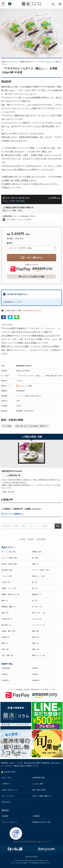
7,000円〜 (36, 674)
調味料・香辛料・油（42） (11, 594)
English (31, 539)
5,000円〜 (5, 674)
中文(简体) (41, 539)
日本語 (22, 539)
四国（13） (36, 649)
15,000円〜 (36, 680)
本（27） (35, 601)
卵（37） (35, 582)
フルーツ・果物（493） (10, 558)
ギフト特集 (7, 426)
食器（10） (6, 613)
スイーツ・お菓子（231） (41, 570)
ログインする (6, 778)
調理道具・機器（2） (9, 607)
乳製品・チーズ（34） (9, 588)
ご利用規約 (36, 816)
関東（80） (36, 631)
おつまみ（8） (37, 619)
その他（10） (6, 582)
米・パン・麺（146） (9, 552)
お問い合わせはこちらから (32, 311)
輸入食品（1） (7, 625)
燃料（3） (5, 601)
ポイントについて (8, 796)
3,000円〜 (36, 668)
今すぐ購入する (31, 258)
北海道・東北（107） (9, 631)
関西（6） (5, 643)
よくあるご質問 (38, 784)
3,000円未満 (6, 668)
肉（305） (36, 558)
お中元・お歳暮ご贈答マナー (42, 796)
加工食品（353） (8, 570)
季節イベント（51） (39, 655)
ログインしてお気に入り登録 (31, 277)
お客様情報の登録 (38, 778)
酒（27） (35, 588)
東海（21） (36, 637)
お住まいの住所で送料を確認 (14, 201)
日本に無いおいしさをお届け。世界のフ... (32, 426)
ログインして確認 (26, 386)
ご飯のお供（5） (7, 619)
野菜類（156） (37, 552)
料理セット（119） (39, 576)
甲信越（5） (6, 637)
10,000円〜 (6, 680)
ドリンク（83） (7, 576)
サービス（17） (38, 607)
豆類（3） (36, 564)
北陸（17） (36, 643)
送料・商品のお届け (39, 790)
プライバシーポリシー (9, 822)
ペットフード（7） (39, 625)
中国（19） (6, 649)
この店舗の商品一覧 (13, 475)
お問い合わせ (6, 802)
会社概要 (5, 816)
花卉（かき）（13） (39, 613)
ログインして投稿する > (14, 514)
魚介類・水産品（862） (10, 564)
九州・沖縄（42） (8, 655)
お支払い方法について (9, 790)
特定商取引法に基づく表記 (41, 822)
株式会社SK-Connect (24, 366)
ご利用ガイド (6, 784)
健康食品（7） (37, 594)
